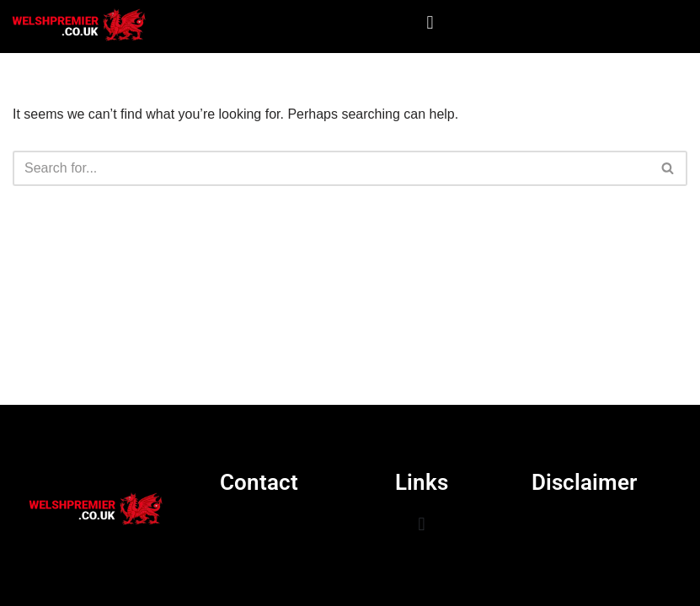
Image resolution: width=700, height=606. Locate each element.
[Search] (331, 168)
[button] (430, 22)
